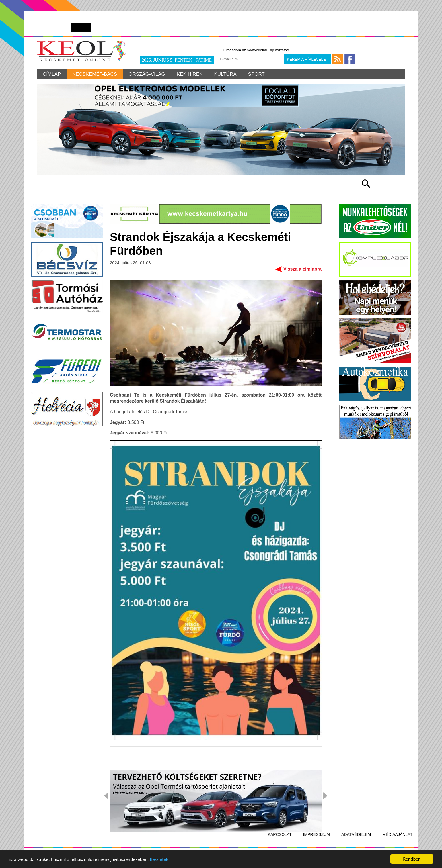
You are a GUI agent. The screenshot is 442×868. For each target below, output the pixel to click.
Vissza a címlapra (302, 269)
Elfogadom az (253, 50)
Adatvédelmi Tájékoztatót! (268, 50)
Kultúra (225, 74)
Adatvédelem (356, 834)
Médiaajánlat (397, 834)
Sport (256, 74)
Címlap (52, 74)
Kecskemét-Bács (95, 74)
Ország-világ (147, 74)
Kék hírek (190, 74)
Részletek (159, 860)
